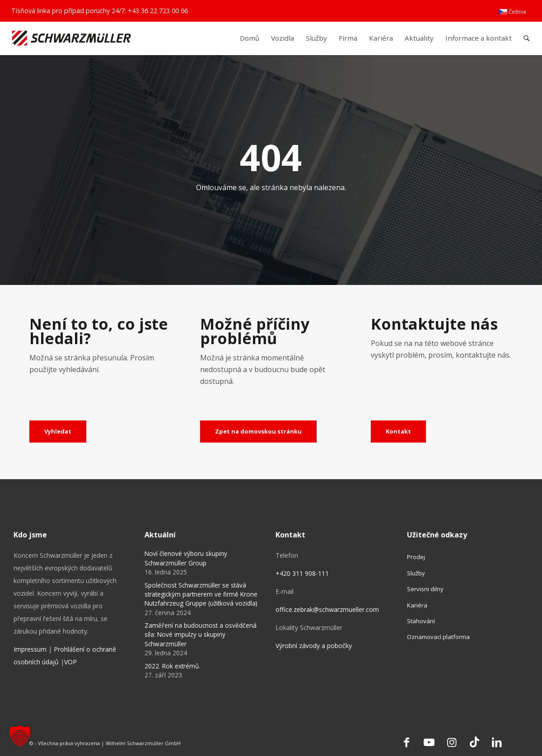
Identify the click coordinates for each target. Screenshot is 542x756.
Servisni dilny (425, 589)
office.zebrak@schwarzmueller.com (327, 609)
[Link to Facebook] (406, 742)
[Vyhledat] (58, 432)
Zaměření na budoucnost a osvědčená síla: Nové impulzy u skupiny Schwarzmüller (201, 635)
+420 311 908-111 (302, 573)
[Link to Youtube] (429, 742)
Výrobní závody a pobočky (314, 646)
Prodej (416, 557)
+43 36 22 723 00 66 (158, 11)
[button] (20, 736)
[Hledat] (526, 38)
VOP (70, 662)
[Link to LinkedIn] (497, 742)
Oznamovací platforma (438, 637)
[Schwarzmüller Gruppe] (72, 38)
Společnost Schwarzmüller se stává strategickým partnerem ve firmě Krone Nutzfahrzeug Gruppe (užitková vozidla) (201, 594)
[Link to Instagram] (452, 742)
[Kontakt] (398, 432)
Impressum (30, 649)
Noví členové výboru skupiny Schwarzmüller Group (186, 558)
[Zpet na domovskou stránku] (258, 432)
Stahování (421, 621)
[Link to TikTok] (474, 742)
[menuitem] (513, 12)
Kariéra (417, 605)
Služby (416, 573)
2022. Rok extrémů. (172, 666)
